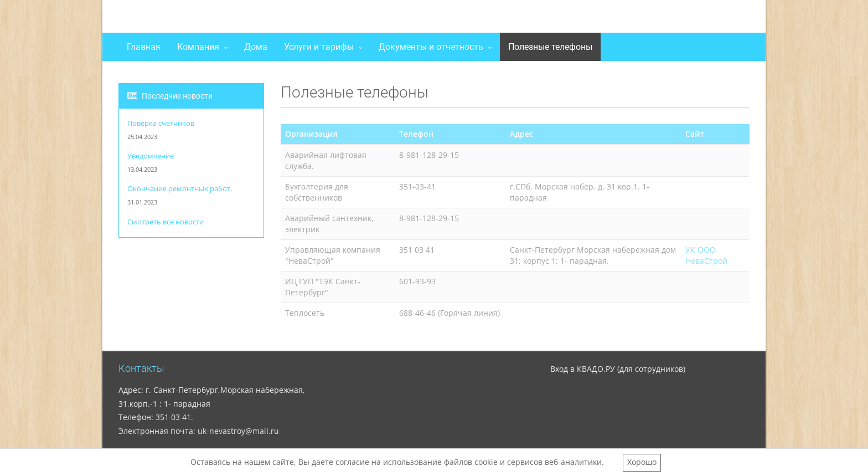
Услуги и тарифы (319, 47)
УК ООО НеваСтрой (706, 255)
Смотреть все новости (166, 222)
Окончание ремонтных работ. (180, 189)
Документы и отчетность (431, 47)
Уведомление (151, 156)
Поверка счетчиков (161, 123)
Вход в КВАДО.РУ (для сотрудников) (618, 369)
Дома (256, 47)
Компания (198, 47)
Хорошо (642, 462)
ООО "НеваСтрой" (200, 19)
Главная (144, 47)
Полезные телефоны (550, 47)
